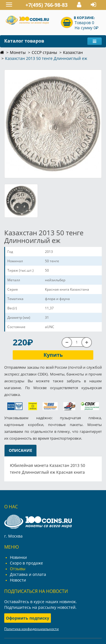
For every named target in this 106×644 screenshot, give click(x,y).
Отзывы (18, 569)
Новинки (18, 557)
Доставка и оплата (28, 574)
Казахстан (73, 52)
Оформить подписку (28, 618)
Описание (20, 450)
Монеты (18, 52)
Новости (18, 580)
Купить (53, 355)
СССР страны (44, 52)
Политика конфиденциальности (32, 629)
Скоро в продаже (26, 563)
